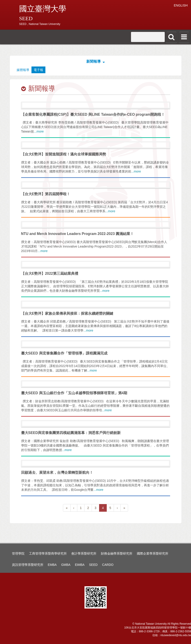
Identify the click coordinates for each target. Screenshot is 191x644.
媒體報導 (23, 70)
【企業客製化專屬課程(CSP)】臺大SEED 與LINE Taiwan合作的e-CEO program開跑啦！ (93, 114)
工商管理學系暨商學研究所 (48, 553)
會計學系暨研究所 (84, 553)
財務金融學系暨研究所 (117, 553)
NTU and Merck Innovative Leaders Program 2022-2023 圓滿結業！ (78, 234)
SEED (93, 565)
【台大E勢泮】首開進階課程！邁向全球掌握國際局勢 (64, 154)
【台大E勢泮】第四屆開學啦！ (46, 194)
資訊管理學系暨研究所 (28, 565)
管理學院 (18, 553)
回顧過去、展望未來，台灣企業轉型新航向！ (57, 472)
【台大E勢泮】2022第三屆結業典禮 (50, 273)
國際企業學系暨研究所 (153, 553)
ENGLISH (181, 5)
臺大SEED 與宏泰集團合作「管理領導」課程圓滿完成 (64, 353)
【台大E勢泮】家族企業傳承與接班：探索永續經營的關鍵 (67, 313)
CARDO (108, 565)
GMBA (66, 565)
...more (39, 131)
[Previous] (67, 508)
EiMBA (80, 565)
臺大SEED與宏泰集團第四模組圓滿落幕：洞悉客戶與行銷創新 (71, 433)
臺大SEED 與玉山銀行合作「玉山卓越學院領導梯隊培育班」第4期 (74, 393)
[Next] (117, 508)
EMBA (52, 565)
